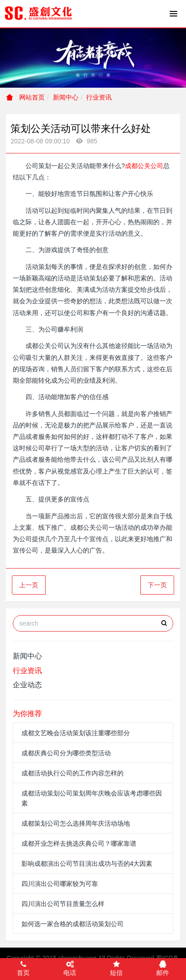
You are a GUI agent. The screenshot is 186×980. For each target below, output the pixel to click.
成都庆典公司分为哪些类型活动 (66, 753)
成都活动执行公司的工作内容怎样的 (72, 773)
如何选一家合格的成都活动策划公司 (72, 924)
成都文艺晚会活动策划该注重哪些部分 (76, 733)
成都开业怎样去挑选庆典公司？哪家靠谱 (79, 843)
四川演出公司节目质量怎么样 (63, 904)
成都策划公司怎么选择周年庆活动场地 (76, 823)
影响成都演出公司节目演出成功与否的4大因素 (87, 864)
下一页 (157, 585)
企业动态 (27, 685)
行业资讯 (99, 97)
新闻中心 (66, 97)
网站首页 (26, 97)
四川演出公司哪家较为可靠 (60, 884)
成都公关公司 (144, 166)
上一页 (29, 585)
